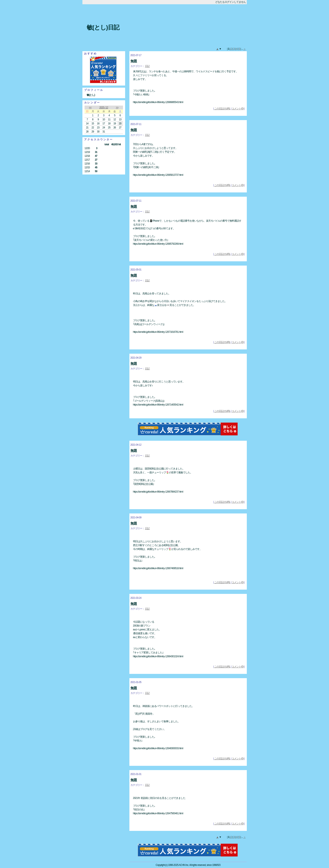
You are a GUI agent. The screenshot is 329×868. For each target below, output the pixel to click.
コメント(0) (238, 109)
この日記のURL (222, 109)
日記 (147, 66)
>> (117, 108)
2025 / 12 (104, 108)
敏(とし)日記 (103, 27)
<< (90, 108)
